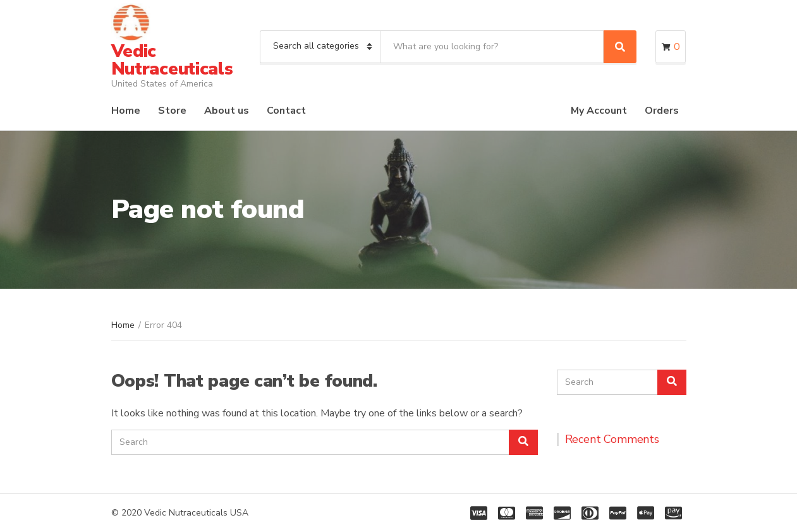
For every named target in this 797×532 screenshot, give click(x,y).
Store (172, 111)
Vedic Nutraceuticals (172, 60)
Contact (286, 111)
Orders (662, 111)
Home (126, 111)
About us (227, 111)
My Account (599, 111)
